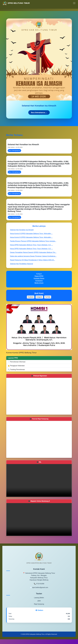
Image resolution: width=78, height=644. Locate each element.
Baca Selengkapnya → (39, 112)
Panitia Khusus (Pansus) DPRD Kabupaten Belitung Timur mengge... (33, 241)
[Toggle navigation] (74, 3)
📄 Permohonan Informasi (17, 362)
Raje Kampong (39, 604)
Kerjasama (39, 281)
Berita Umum (39, 283)
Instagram (39, 297)
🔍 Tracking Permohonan (16, 370)
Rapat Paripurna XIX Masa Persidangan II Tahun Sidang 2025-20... (33, 260)
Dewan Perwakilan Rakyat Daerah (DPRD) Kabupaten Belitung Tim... (33, 252)
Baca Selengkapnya (14, 151)
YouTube (48, 297)
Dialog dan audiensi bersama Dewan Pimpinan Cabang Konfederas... (33, 256)
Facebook (31, 297)
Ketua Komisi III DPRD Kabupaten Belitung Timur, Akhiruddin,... (31, 234)
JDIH (39, 601)
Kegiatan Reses (39, 278)
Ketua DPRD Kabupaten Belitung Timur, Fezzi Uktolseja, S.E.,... (32, 245)
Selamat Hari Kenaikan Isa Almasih (23, 144)
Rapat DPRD (39, 276)
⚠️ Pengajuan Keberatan (16, 366)
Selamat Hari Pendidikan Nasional (22, 264)
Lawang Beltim (39, 598)
